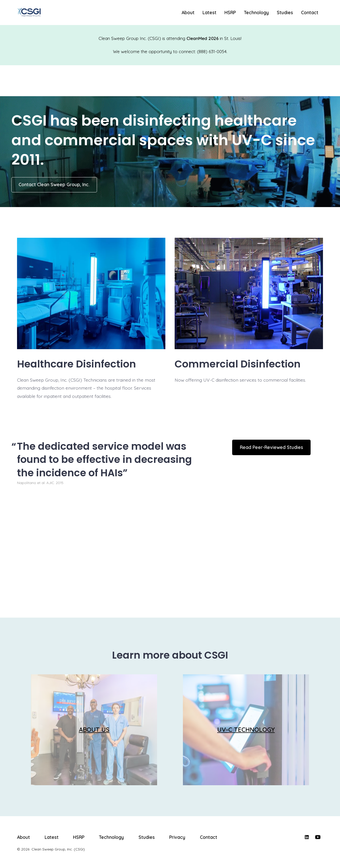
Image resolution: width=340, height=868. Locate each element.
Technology (256, 12)
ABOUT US (94, 730)
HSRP (230, 12)
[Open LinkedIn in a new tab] (307, 837)
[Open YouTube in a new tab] (318, 837)
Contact (310, 12)
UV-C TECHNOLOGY (246, 730)
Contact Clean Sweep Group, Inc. (54, 184)
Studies (285, 12)
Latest (209, 12)
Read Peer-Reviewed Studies (272, 447)
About (188, 12)
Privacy (177, 837)
